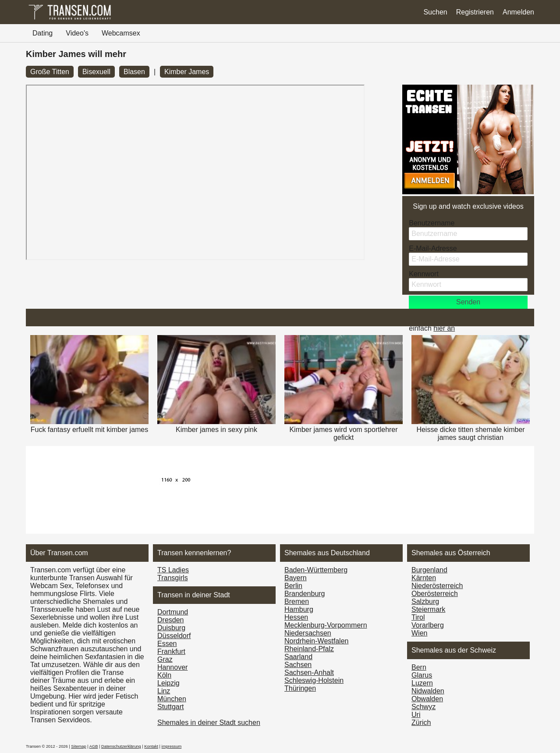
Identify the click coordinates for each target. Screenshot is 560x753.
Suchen (435, 12)
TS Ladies (173, 570)
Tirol (418, 617)
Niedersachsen (308, 633)
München (172, 699)
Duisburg (171, 628)
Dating (43, 33)
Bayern (296, 578)
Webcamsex (121, 33)
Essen (167, 644)
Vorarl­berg (428, 625)
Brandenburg (305, 594)
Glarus (422, 675)
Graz (165, 659)
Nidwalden (428, 691)
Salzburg (425, 601)
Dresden (170, 620)
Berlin (293, 586)
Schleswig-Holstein (314, 680)
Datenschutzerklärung (121, 746)
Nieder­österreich (437, 586)
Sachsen (298, 665)
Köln (164, 675)
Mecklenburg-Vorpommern (326, 625)
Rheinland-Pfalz (309, 649)
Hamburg (299, 609)
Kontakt (151, 746)
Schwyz (424, 707)
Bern (419, 667)
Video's (77, 33)
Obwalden (427, 699)
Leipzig (168, 683)
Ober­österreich (435, 594)
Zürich (421, 723)
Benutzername (432, 223)
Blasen (134, 72)
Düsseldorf (174, 636)
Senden (468, 302)
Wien (419, 633)
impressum (172, 746)
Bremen (297, 601)
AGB (94, 746)
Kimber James (187, 72)
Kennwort (424, 274)
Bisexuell (96, 72)
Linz (164, 691)
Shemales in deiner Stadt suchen (209, 723)
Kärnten (424, 578)
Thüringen (300, 688)
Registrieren (475, 12)
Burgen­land (429, 570)
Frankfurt (171, 651)
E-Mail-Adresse (433, 248)
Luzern (422, 683)
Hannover (172, 667)
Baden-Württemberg (316, 570)
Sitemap (78, 746)
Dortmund (173, 612)
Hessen (296, 617)
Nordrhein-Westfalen (316, 641)
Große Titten (50, 72)
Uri (416, 715)
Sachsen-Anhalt (309, 673)
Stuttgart (170, 707)
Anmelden (518, 12)
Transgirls (173, 578)
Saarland (298, 657)
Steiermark (428, 609)
